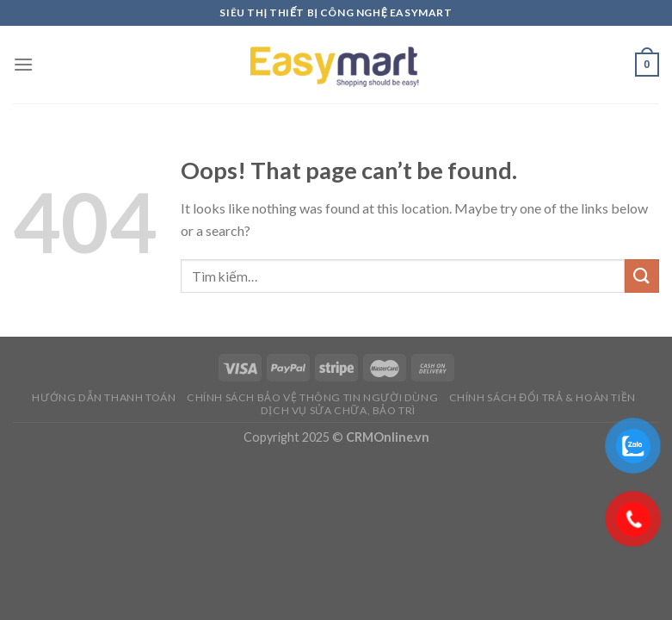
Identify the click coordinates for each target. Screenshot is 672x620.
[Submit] (642, 276)
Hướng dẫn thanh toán (104, 397)
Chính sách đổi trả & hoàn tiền (543, 397)
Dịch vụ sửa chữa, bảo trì (338, 410)
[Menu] (23, 64)
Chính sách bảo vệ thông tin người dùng (312, 397)
